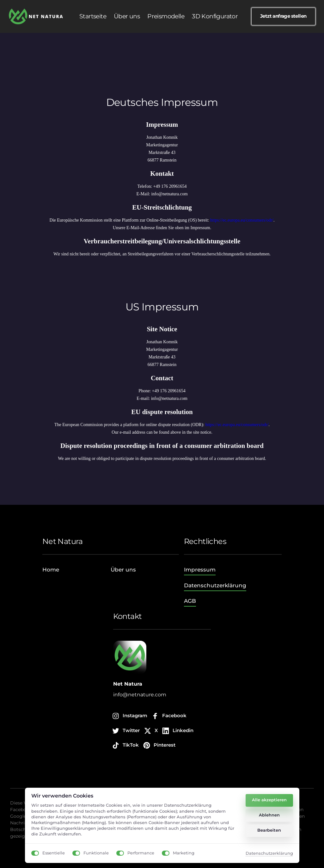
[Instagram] (130, 716)
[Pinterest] (160, 746)
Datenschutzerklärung (269, 854)
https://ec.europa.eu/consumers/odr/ (242, 220)
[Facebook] (169, 716)
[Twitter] (127, 731)
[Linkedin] (178, 731)
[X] (151, 731)
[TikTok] (126, 746)
